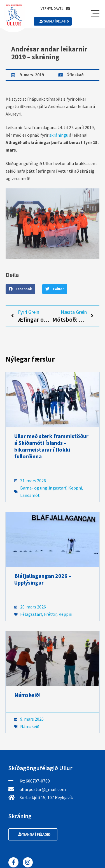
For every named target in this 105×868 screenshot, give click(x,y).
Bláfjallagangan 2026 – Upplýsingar (43, 579)
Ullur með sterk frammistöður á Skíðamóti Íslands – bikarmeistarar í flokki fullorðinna (51, 446)
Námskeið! (28, 695)
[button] (20, 289)
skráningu (59, 135)
